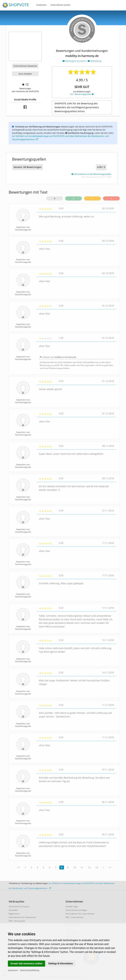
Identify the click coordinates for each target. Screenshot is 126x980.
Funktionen (41, 5)
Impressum (13, 970)
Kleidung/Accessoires (75, 61)
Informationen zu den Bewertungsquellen (91, 174)
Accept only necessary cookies (26, 963)
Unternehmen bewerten (25, 66)
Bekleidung (94, 61)
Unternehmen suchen (60, 5)
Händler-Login (72, 906)
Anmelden (13, 910)
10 (74, 867)
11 (82, 867)
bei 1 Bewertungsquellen (82, 94)
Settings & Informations (61, 963)
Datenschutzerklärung (30, 970)
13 (97, 867)
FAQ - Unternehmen (74, 917)
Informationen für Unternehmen (80, 914)
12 (89, 867)
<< (19, 867)
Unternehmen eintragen (76, 910)
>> (110, 867)
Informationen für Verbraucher (23, 917)
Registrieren (14, 914)
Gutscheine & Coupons (19, 906)
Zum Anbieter (25, 74)
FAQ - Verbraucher (17, 921)
